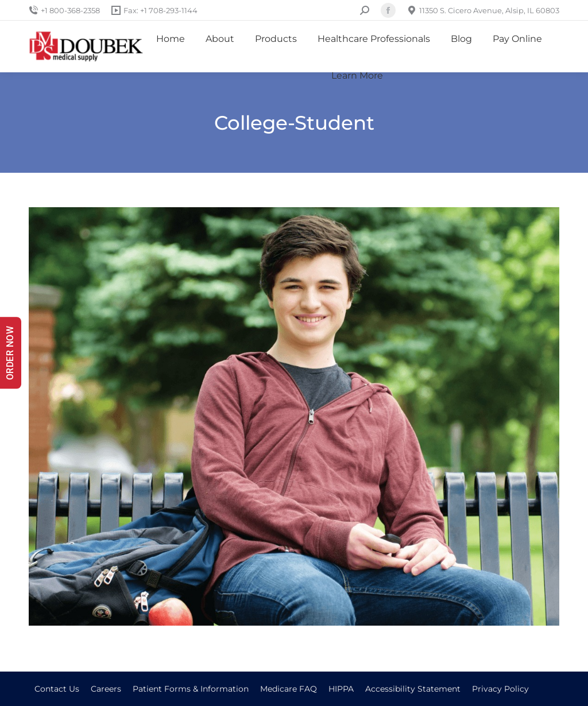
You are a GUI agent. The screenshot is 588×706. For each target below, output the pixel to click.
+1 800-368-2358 (64, 11)
